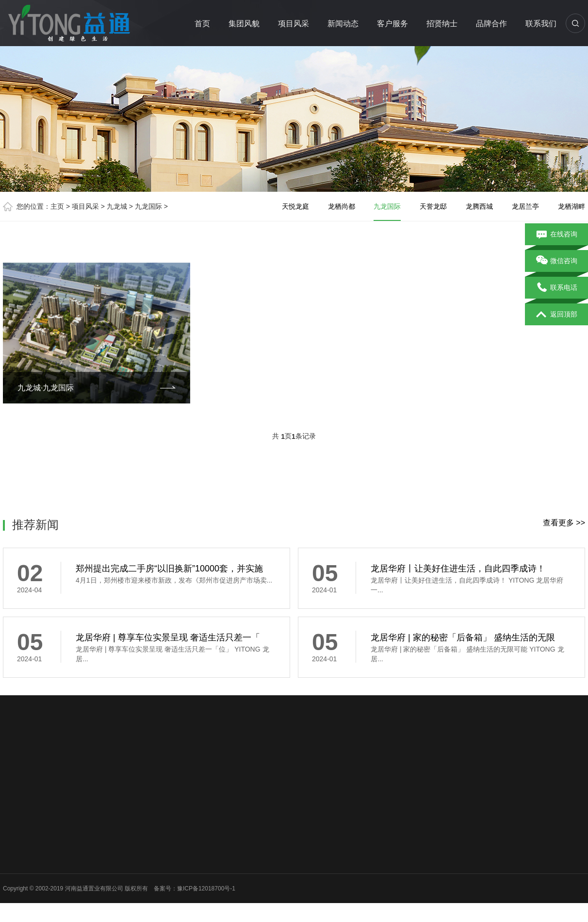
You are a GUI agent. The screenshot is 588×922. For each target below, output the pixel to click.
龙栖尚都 (342, 206)
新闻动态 (343, 24)
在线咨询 (557, 235)
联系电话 (557, 288)
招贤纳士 (442, 24)
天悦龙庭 (295, 206)
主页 (57, 206)
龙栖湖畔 (572, 206)
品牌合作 (491, 24)
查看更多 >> (564, 523)
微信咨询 (557, 261)
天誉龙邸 (433, 206)
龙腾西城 (479, 206)
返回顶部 (557, 315)
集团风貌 (244, 24)
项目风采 (294, 24)
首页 (202, 24)
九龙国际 (148, 206)
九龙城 (117, 206)
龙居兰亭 (525, 206)
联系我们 (541, 24)
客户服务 (392, 24)
